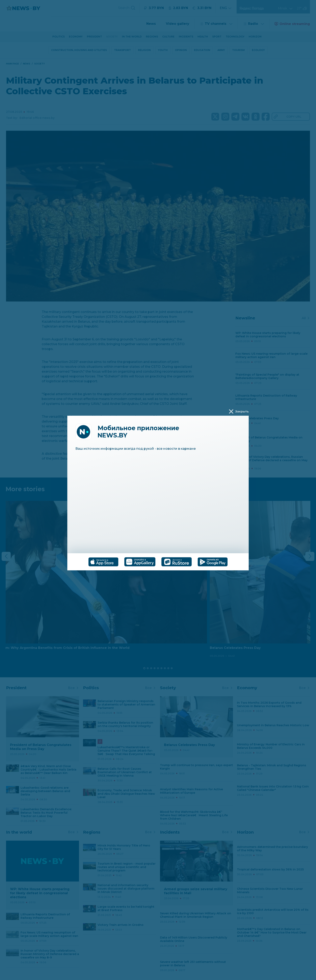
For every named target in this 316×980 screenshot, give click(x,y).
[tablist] (158, 562)
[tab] (103, 562)
